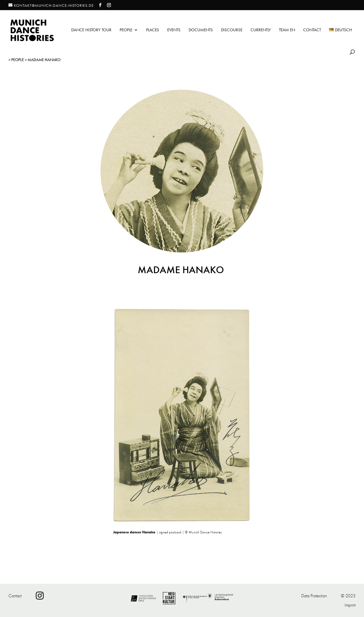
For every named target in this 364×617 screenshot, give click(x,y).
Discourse (232, 30)
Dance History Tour (91, 30)
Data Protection (314, 596)
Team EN (287, 30)
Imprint (350, 605)
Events (174, 30)
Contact (312, 30)
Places (153, 30)
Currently (261, 30)
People (126, 30)
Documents (201, 30)
